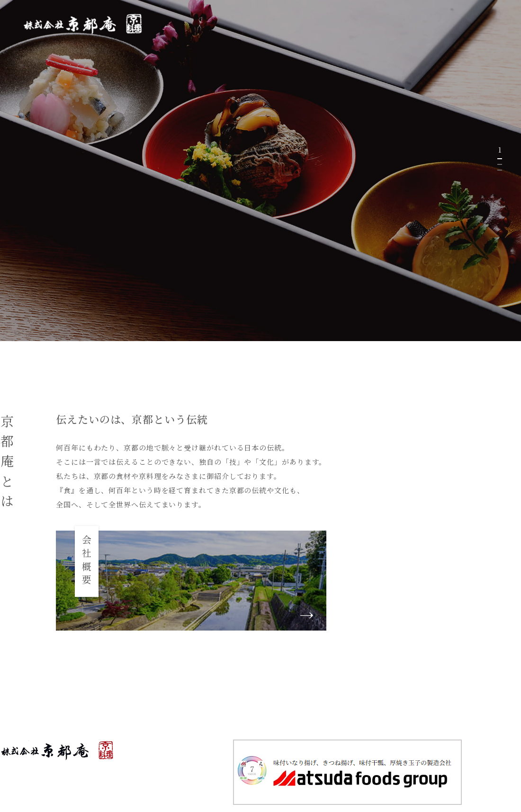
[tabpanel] (260, 171)
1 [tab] (500, 159)
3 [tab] (500, 170)
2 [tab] (500, 164)
